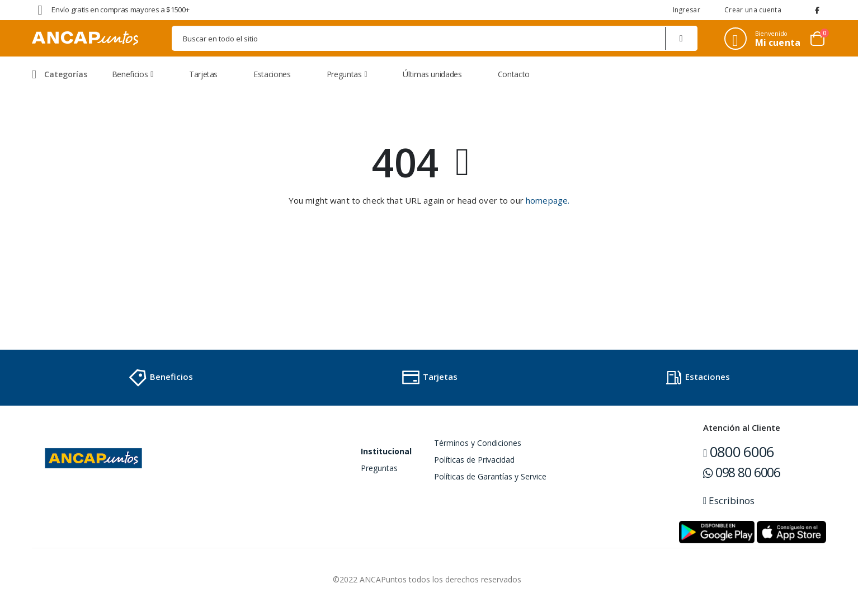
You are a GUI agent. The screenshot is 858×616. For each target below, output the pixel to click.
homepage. (548, 200)
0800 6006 (739, 452)
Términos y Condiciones (478, 443)
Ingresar (687, 10)
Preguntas (379, 468)
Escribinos (729, 500)
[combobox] (435, 38)
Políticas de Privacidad (474, 460)
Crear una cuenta (753, 10)
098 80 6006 (742, 472)
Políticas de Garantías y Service (490, 476)
